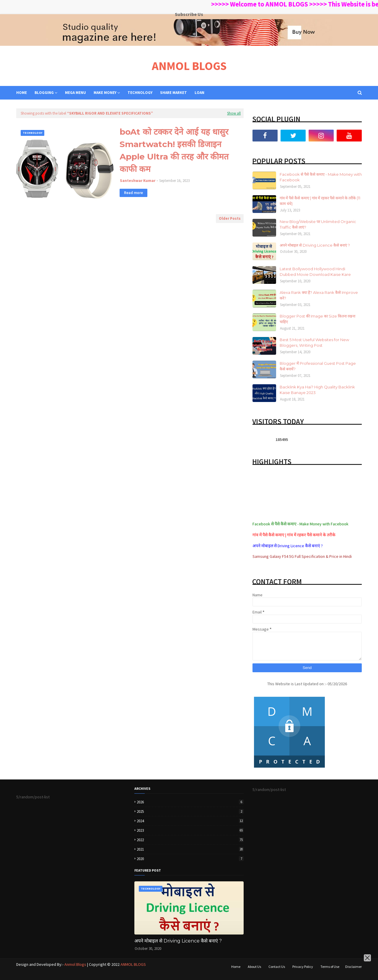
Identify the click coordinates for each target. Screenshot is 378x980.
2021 (190, 849)
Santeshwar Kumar (138, 181)
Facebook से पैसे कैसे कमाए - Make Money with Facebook (321, 177)
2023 (190, 830)
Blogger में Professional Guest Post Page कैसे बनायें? (318, 366)
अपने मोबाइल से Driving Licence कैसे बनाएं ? (315, 245)
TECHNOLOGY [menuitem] (140, 93)
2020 (190, 859)
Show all (234, 113)
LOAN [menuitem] (199, 93)
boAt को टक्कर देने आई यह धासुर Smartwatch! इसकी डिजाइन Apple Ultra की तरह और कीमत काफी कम (174, 150)
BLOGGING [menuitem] (44, 93)
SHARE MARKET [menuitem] (173, 93)
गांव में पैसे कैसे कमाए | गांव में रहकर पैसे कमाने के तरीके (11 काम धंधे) (320, 201)
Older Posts (230, 218)
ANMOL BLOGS (189, 66)
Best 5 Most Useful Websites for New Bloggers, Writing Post (314, 343)
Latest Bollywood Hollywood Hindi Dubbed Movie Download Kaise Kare (315, 272)
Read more (133, 193)
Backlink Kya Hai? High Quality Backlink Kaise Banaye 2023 (317, 390)
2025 (190, 811)
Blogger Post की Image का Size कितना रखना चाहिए (317, 319)
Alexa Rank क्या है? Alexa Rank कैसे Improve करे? (319, 295)
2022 (190, 840)
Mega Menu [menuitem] (75, 93)
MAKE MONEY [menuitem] (105, 93)
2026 (190, 802)
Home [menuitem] (22, 93)
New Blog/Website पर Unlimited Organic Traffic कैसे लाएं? (318, 224)
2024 (190, 821)
